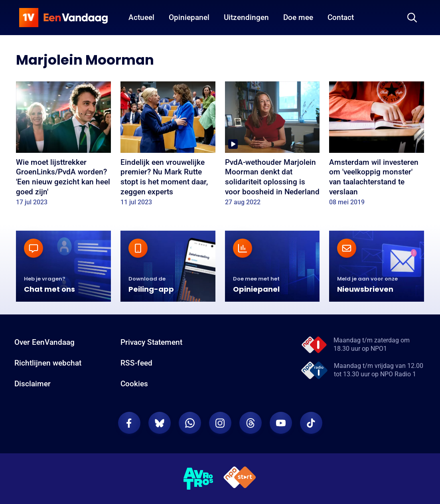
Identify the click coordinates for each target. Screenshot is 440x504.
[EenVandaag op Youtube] (281, 423)
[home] (63, 18)
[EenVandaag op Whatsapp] (190, 423)
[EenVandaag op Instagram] (220, 423)
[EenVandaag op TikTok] (311, 423)
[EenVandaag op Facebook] (129, 423)
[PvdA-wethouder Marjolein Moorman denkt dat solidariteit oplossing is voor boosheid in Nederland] (272, 146)
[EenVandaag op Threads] (251, 423)
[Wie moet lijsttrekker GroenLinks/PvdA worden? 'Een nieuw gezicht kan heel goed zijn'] (63, 146)
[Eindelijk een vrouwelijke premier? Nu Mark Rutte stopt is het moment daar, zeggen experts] (168, 146)
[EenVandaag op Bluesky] (160, 423)
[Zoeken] (412, 18)
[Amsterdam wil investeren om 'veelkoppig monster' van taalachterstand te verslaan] (377, 146)
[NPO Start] (240, 479)
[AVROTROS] (199, 479)
